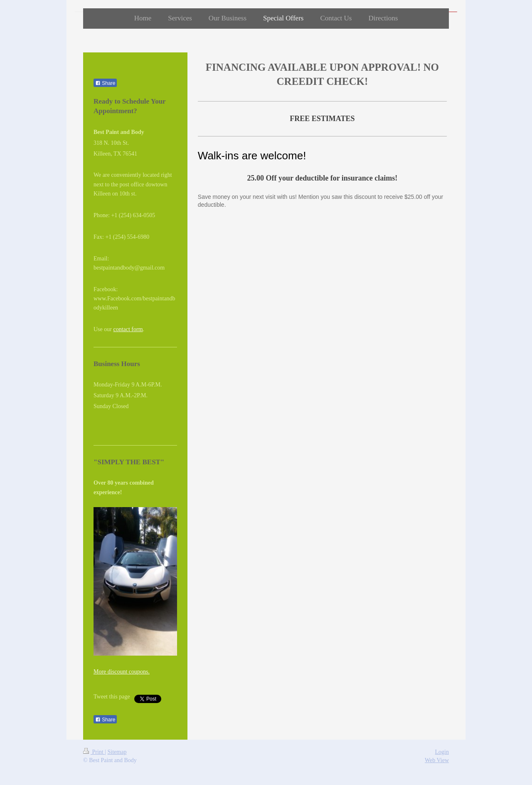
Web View (437, 760)
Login (442, 752)
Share (105, 83)
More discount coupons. (122, 672)
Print (94, 752)
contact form (128, 329)
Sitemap (117, 752)
